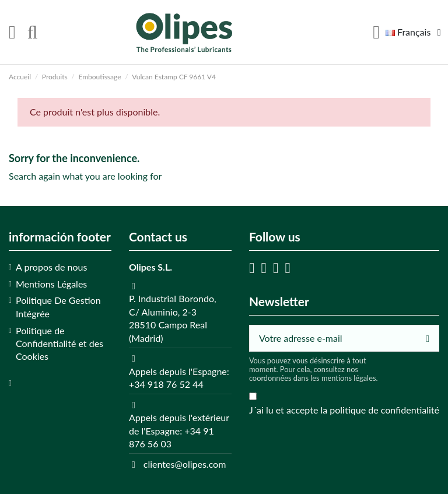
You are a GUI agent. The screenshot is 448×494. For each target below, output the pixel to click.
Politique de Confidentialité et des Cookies (60, 344)
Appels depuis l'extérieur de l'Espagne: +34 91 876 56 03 (179, 430)
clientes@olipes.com (185, 464)
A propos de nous (51, 267)
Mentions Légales (51, 284)
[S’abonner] (428, 338)
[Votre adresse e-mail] (333, 338)
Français (415, 32)
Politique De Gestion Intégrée (58, 306)
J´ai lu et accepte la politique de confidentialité (344, 410)
